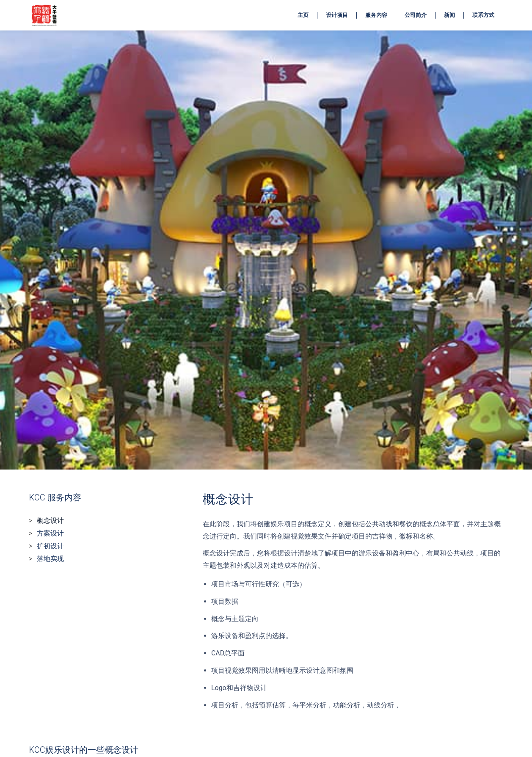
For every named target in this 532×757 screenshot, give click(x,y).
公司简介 (416, 15)
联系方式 (483, 15)
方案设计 (50, 533)
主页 (303, 15)
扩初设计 (50, 546)
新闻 (449, 15)
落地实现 (50, 559)
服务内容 (376, 15)
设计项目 (337, 15)
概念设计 (50, 521)
